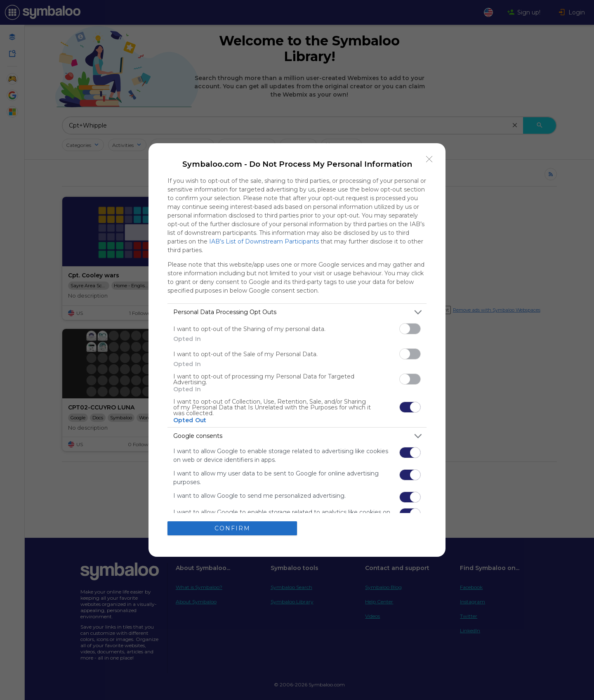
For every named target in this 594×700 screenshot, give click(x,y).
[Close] (429, 159)
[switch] (410, 329)
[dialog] (297, 350)
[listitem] (297, 312)
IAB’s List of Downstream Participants (264, 241)
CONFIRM (232, 528)
